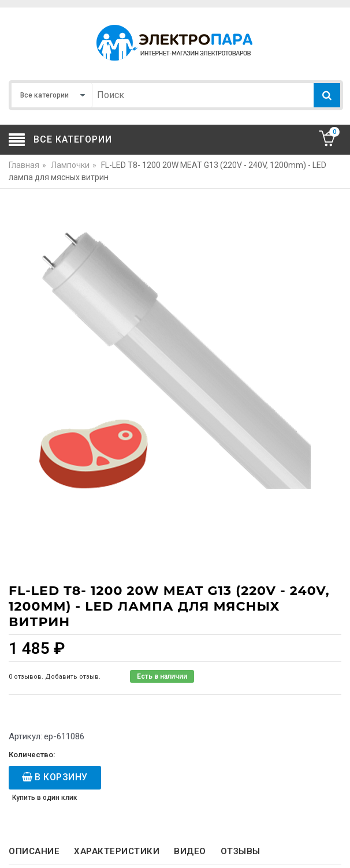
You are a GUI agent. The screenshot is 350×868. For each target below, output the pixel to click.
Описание (34, 851)
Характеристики (117, 851)
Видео (190, 851)
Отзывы (241, 851)
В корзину (61, 777)
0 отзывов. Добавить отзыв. (55, 677)
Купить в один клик (45, 798)
